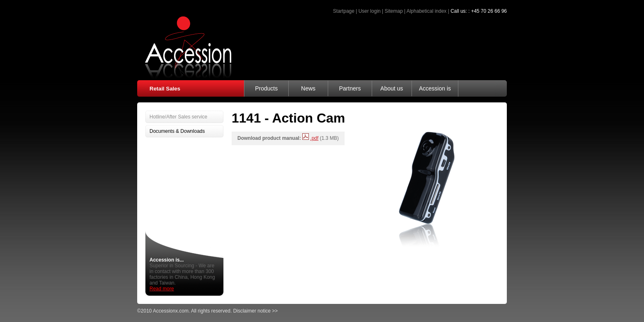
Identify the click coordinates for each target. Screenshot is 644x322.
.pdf (314, 138)
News (308, 88)
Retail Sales (165, 89)
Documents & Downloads (177, 131)
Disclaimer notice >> (256, 311)
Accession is (435, 88)
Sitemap (394, 11)
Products (266, 88)
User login (370, 11)
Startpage (344, 11)
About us (392, 88)
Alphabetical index (427, 11)
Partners (350, 88)
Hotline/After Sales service (178, 117)
